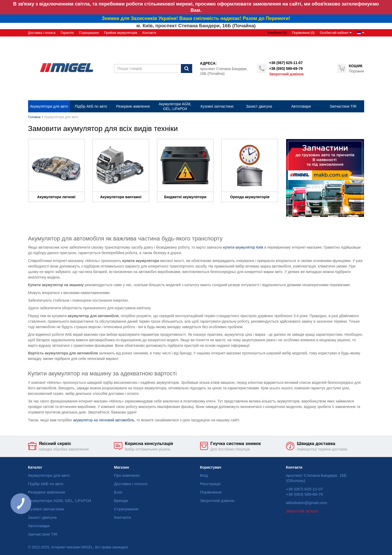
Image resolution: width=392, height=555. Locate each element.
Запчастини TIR (43, 534)
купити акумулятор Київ (243, 247)
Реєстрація (210, 484)
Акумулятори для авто (49, 475)
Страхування (89, 33)
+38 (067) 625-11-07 (286, 63)
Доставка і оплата (42, 33)
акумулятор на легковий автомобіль (104, 420)
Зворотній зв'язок (302, 511)
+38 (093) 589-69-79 (286, 69)
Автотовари (39, 526)
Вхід (204, 475)
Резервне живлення (47, 492)
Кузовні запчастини (46, 509)
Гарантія (67, 33)
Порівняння (211, 492)
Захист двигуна (42, 517)
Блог (118, 492)
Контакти (149, 33)
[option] (325, 178)
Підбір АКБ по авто (46, 484)
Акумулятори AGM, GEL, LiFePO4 (60, 501)
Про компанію (127, 475)
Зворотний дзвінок (286, 74)
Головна (34, 117)
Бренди (121, 501)
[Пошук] (187, 69)
